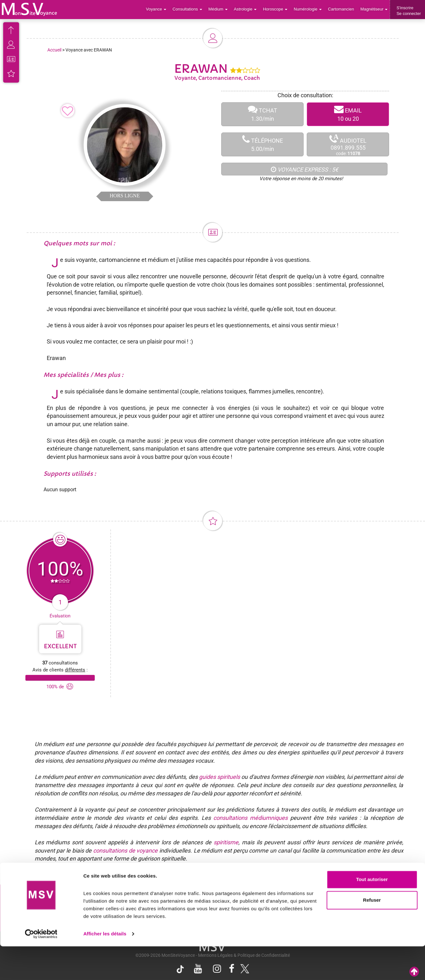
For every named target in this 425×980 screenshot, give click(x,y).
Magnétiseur (374, 9)
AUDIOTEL (348, 145)
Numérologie (308, 9)
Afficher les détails (105, 967)
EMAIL (348, 114)
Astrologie (247, 9)
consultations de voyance (125, 851)
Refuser (372, 934)
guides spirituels (219, 777)
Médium (219, 9)
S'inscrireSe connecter (409, 11)
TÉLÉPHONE (262, 144)
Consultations (189, 9)
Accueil (54, 50)
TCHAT (262, 114)
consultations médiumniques (250, 818)
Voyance (158, 9)
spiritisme (226, 842)
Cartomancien (342, 9)
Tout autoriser (372, 913)
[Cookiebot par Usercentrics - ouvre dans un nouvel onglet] (41, 968)
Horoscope (276, 9)
